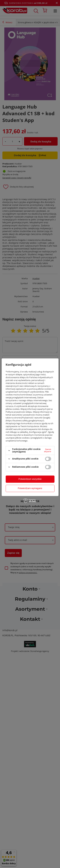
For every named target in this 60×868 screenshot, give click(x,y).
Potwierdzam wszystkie (30, 479)
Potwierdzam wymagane (30, 488)
